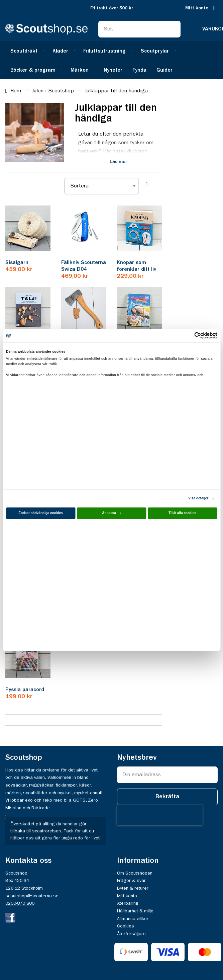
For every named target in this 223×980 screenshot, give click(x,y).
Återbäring (128, 903)
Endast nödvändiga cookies (40, 513)
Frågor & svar (131, 881)
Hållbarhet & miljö (135, 911)
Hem (16, 91)
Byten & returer (133, 888)
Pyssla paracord (25, 690)
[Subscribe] (168, 797)
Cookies (126, 926)
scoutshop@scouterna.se (32, 896)
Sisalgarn (17, 263)
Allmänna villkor (133, 919)
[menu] (112, 60)
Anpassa (112, 513)
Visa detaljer (198, 499)
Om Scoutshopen (135, 873)
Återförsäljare (131, 934)
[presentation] (160, 815)
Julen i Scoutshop (53, 91)
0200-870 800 (20, 903)
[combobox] (139, 29)
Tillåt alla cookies (182, 513)
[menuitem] (26, 51)
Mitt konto (197, 8)
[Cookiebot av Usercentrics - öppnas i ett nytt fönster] (188, 335)
